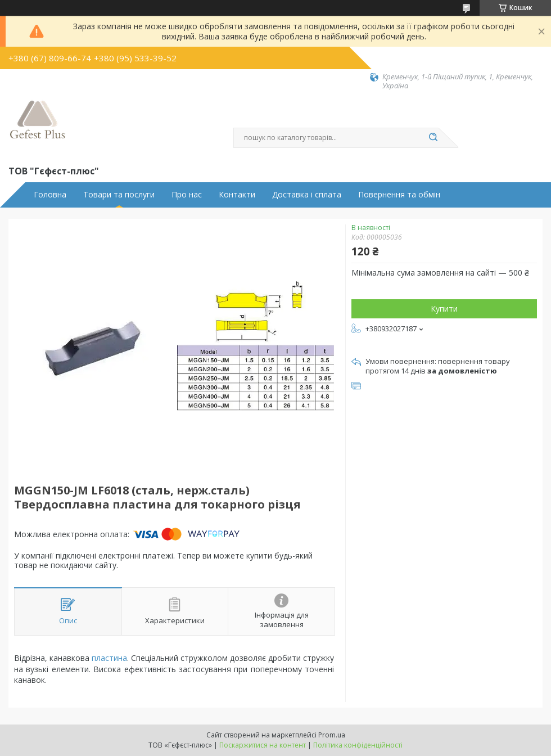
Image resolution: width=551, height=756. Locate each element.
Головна (50, 195)
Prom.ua (332, 735)
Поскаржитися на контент (263, 745)
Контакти (237, 195)
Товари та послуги (119, 195)
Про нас (187, 195)
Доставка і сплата (307, 195)
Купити (444, 309)
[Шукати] (433, 138)
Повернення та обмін (399, 195)
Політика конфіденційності (358, 745)
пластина (109, 658)
